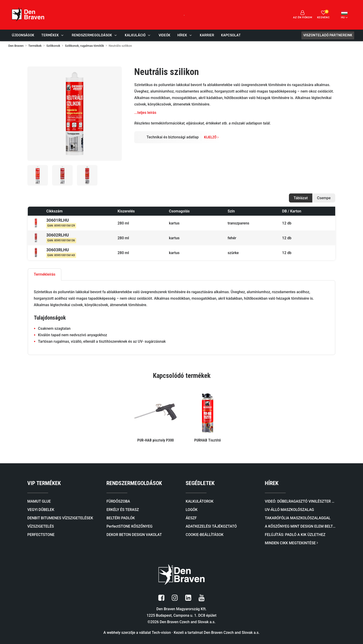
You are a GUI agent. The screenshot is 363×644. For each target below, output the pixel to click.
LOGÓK (192, 510)
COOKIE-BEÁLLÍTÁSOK (205, 535)
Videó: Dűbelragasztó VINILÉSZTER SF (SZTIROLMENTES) (300, 501)
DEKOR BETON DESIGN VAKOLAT (134, 535)
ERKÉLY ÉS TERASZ (123, 510)
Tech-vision (161, 632)
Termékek (35, 46)
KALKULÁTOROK (200, 501)
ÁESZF (191, 518)
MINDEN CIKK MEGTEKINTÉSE (291, 543)
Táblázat (301, 198)
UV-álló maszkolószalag (289, 510)
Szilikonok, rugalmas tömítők (84, 46)
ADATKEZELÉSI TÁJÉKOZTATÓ (211, 526)
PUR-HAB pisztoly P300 (155, 440)
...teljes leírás (145, 113)
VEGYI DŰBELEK (41, 510)
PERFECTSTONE (41, 535)
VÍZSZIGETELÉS (41, 526)
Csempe (324, 198)
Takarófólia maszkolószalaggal (298, 518)
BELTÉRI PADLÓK (121, 518)
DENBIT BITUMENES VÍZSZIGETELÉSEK (60, 518)
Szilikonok (53, 46)
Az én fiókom (303, 15)
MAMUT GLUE (39, 501)
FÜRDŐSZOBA (118, 501)
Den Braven (16, 46)
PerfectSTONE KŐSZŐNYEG (130, 526)
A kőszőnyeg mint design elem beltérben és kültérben (300, 526)
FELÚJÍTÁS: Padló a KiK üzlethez (295, 535)
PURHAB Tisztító (208, 440)
